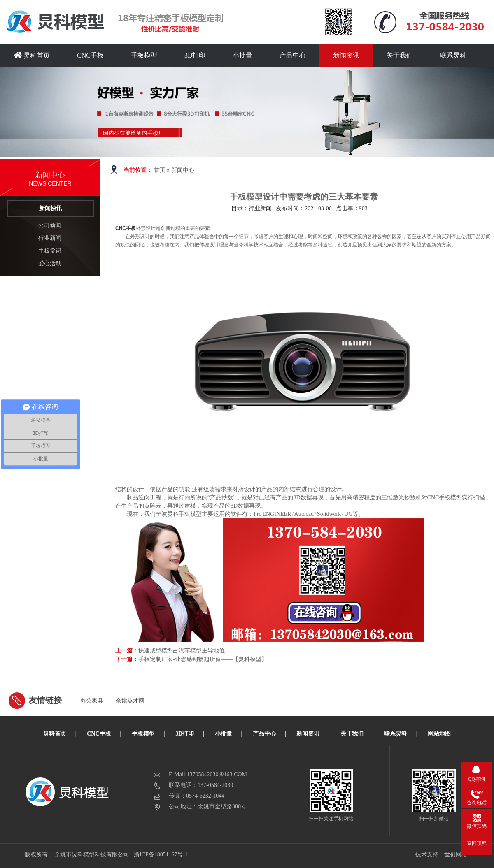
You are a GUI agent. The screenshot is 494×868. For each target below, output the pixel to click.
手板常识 (50, 251)
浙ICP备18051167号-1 (161, 855)
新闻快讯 (51, 208)
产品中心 (293, 55)
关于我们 (400, 55)
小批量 (242, 55)
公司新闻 (50, 225)
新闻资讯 (346, 55)
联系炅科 (453, 55)
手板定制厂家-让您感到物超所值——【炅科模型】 (203, 659)
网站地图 (439, 734)
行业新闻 (50, 238)
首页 (160, 170)
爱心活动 (50, 263)
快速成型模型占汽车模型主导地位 (182, 651)
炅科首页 (32, 55)
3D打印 (195, 55)
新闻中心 (183, 170)
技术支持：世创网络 (441, 855)
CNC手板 (90, 55)
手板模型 (144, 55)
